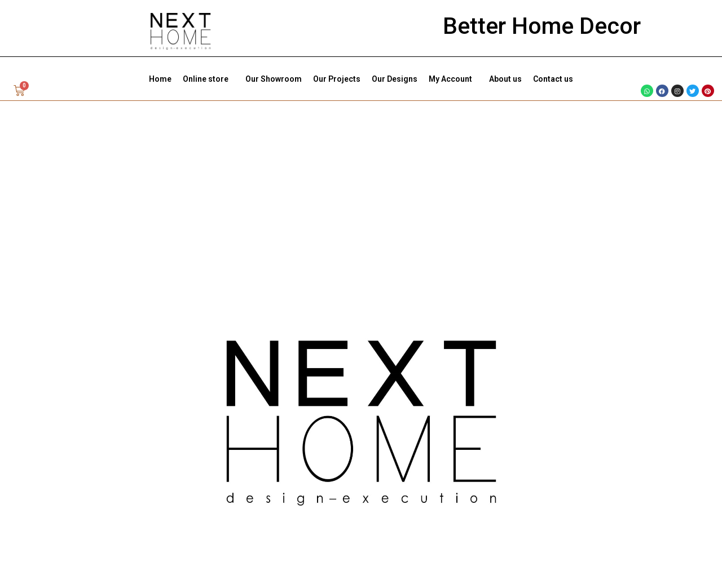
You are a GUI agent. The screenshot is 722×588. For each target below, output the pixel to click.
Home (160, 79)
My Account (453, 79)
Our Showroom (274, 79)
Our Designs (395, 79)
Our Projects (337, 79)
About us (505, 79)
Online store (208, 79)
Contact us (553, 79)
